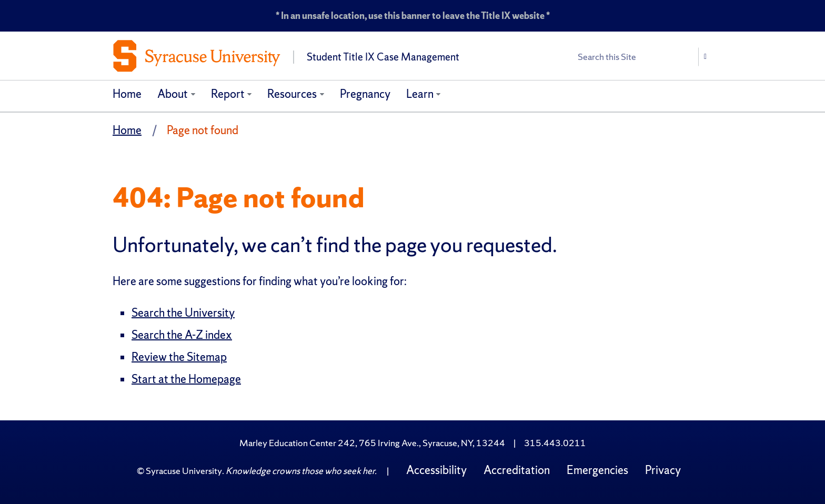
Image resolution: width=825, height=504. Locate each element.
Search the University (183, 313)
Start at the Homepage (186, 379)
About (173, 94)
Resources (292, 94)
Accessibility (436, 470)
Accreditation (517, 470)
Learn (420, 94)
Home (127, 94)
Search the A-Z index (182, 335)
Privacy (663, 470)
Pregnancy (365, 94)
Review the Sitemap (179, 357)
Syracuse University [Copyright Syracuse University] (184, 471)
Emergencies (597, 470)
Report (228, 94)
